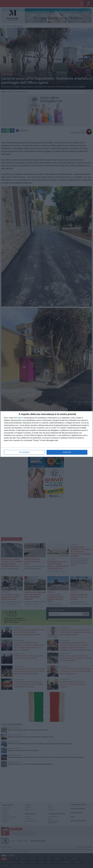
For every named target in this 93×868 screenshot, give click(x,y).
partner (21, 418)
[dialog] (47, 434)
